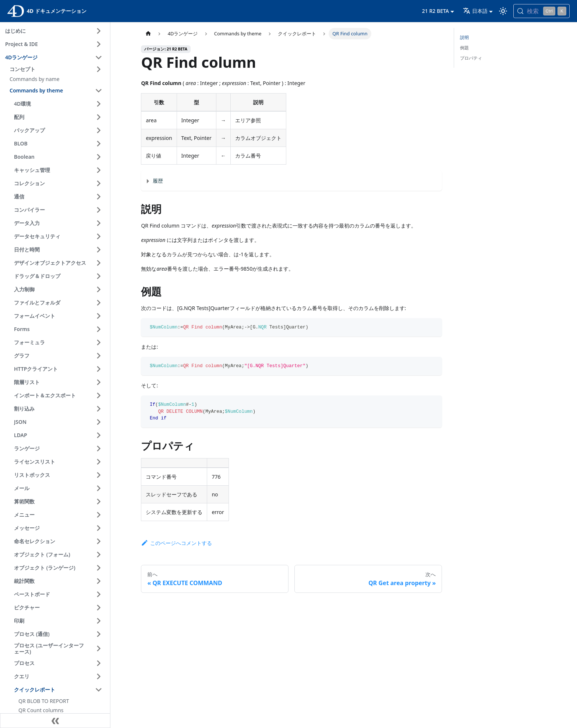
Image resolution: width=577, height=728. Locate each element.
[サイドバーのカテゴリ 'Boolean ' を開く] (99, 157)
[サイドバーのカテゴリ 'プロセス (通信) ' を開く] (99, 634)
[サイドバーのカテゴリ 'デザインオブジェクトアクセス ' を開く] (99, 263)
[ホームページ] (148, 34)
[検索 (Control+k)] (541, 11)
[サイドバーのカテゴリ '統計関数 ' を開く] (99, 581)
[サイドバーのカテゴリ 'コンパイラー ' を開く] (99, 210)
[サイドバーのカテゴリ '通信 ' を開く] (99, 197)
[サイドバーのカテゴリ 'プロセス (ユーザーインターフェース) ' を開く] (99, 649)
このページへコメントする (176, 543)
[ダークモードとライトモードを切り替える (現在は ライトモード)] (503, 11)
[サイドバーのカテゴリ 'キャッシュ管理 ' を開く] (99, 170)
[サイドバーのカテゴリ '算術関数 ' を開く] (99, 502)
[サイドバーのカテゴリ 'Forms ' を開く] (99, 329)
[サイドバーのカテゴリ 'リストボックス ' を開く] (99, 475)
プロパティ (471, 58)
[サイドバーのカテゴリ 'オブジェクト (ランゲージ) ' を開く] (99, 568)
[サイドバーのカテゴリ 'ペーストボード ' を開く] (99, 594)
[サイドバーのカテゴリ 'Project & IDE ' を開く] (99, 44)
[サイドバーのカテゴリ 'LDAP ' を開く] (99, 435)
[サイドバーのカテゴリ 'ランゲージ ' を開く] (99, 449)
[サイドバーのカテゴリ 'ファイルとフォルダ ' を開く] (99, 303)
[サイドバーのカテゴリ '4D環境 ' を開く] (99, 104)
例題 (464, 48)
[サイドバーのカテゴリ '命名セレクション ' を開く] (99, 541)
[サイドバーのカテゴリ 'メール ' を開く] (99, 488)
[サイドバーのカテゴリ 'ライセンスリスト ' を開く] (99, 462)
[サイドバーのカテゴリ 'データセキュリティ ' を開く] (99, 236)
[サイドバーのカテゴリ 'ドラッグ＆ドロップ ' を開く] (99, 276)
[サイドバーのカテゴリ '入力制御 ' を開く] (99, 289)
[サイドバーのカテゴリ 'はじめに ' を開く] (99, 31)
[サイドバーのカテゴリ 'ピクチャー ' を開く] (99, 608)
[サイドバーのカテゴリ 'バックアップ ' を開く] (99, 130)
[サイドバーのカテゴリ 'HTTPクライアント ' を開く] (99, 369)
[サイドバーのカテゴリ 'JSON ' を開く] (99, 422)
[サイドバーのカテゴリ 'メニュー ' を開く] (99, 515)
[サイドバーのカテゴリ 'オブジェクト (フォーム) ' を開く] (99, 555)
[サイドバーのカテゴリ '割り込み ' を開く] (99, 409)
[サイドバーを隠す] (55, 721)
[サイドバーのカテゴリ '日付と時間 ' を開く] (99, 250)
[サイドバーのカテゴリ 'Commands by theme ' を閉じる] (99, 91)
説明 (464, 37)
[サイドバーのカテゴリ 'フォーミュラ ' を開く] (99, 342)
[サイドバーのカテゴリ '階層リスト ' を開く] (99, 382)
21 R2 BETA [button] (436, 11)
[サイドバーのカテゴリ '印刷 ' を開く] (99, 621)
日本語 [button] (475, 11)
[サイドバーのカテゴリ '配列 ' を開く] (99, 117)
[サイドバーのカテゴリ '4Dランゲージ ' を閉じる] (99, 57)
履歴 (158, 181)
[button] (57, 69)
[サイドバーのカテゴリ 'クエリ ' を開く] (99, 676)
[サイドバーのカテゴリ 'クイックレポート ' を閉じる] (99, 690)
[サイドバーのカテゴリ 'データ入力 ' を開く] (99, 223)
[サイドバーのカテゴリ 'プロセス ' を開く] (99, 663)
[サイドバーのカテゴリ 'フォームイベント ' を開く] (99, 316)
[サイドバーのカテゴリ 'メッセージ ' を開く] (99, 528)
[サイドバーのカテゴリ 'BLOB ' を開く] (99, 144)
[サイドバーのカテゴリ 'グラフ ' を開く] (99, 356)
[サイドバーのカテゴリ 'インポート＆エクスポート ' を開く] (99, 395)
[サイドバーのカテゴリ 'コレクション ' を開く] (99, 183)
